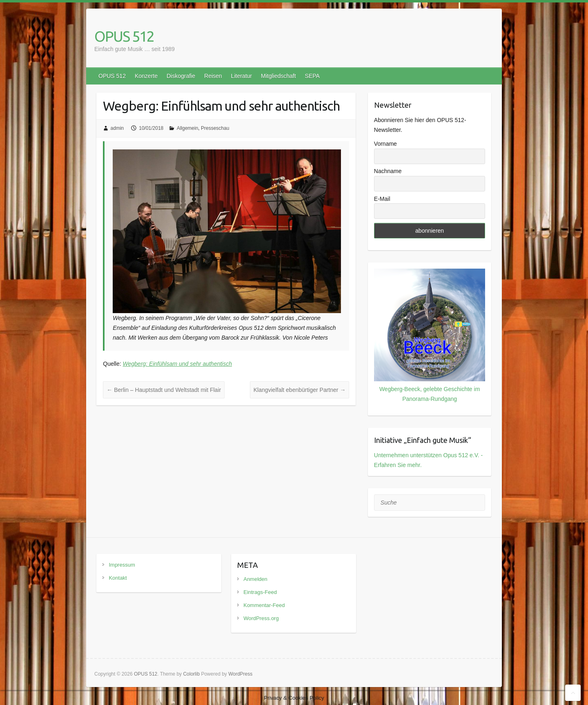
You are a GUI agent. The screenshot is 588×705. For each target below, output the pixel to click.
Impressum (122, 565)
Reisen (213, 76)
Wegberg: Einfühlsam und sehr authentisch (177, 364)
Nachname (388, 171)
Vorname (385, 144)
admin (117, 128)
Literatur (242, 76)
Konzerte (146, 76)
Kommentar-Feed (264, 605)
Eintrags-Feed (260, 592)
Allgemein (188, 128)
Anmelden (255, 579)
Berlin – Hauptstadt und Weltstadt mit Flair (164, 390)
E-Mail (382, 199)
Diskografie (181, 76)
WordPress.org (261, 618)
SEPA (312, 76)
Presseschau (215, 128)
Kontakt (118, 578)
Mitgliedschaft (278, 76)
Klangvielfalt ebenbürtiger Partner (300, 390)
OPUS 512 (124, 36)
